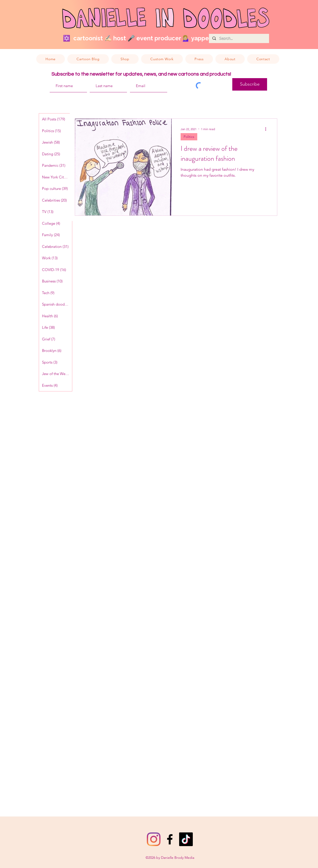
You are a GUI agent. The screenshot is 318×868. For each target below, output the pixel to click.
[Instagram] (154, 839)
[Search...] (239, 39)
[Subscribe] (250, 84)
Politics (189, 137)
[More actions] (267, 129)
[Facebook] (170, 839)
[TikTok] (186, 839)
